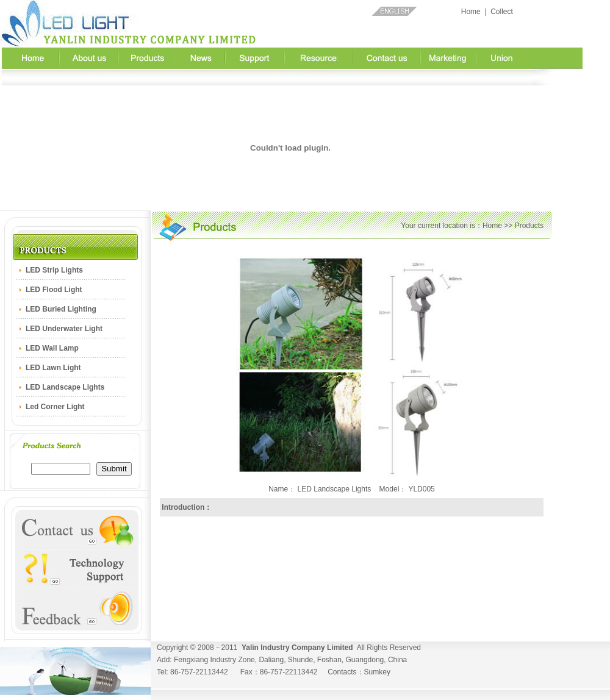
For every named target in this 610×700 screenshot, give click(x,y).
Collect (502, 12)
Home (471, 12)
